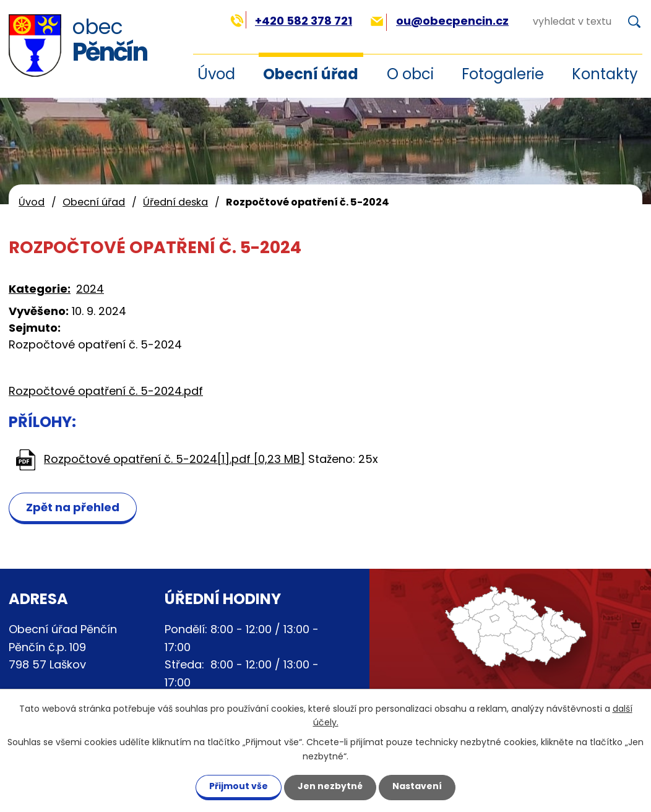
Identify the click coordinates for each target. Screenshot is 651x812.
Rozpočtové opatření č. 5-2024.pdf (106, 391)
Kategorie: (40, 289)
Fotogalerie (503, 74)
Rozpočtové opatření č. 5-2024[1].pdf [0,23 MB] (175, 459)
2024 (90, 289)
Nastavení (417, 786)
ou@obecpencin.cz (440, 21)
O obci (410, 74)
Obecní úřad (311, 74)
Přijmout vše (239, 786)
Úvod (32, 202)
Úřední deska (175, 202)
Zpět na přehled (73, 507)
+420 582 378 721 (291, 21)
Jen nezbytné (330, 786)
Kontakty (605, 74)
